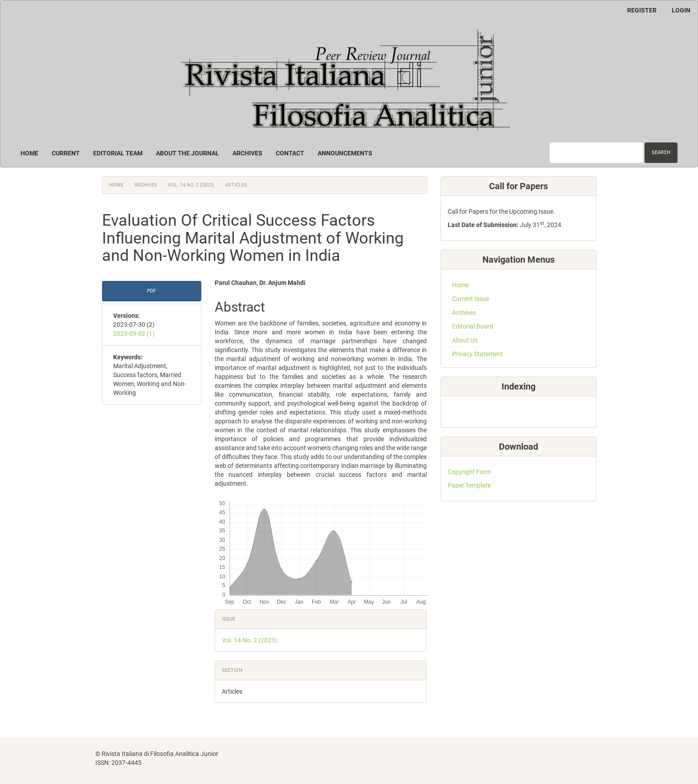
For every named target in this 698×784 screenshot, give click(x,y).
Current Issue (471, 299)
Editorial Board (473, 326)
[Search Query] (596, 153)
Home (29, 153)
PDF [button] (151, 291)
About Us (465, 340)
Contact (290, 153)
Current (66, 153)
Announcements (345, 153)
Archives (247, 153)
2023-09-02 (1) (134, 333)
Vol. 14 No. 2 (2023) (191, 185)
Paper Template (469, 485)
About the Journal (188, 153)
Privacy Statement (478, 354)
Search (661, 152)
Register (642, 10)
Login (681, 10)
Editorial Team (118, 153)
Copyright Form (469, 472)
